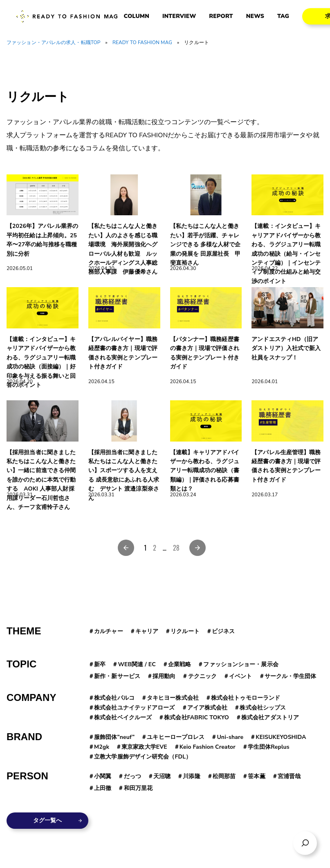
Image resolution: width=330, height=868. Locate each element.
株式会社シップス (263, 708)
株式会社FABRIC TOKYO (196, 717)
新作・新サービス (117, 676)
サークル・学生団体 (291, 676)
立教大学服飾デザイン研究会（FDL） (143, 757)
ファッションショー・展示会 (241, 664)
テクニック (203, 676)
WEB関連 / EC (137, 664)
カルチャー (109, 631)
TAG (283, 16)
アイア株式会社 (208, 708)
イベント (240, 676)
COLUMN (137, 16)
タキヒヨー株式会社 (173, 698)
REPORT (221, 16)
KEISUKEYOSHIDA (281, 737)
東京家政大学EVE (144, 747)
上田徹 (103, 788)
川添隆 (191, 776)
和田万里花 (138, 788)
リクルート (185, 631)
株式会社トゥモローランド (246, 698)
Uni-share (230, 737)
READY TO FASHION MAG (142, 42)
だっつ (132, 776)
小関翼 (103, 776)
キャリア (147, 631)
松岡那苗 (224, 776)
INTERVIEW (179, 16)
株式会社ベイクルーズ (123, 717)
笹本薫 (256, 776)
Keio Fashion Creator (208, 747)
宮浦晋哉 (289, 776)
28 (176, 548)
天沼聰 (162, 776)
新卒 (100, 664)
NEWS (255, 16)
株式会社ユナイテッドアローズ (134, 708)
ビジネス (223, 631)
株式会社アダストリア (270, 717)
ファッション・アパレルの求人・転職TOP (54, 42)
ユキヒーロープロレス (176, 737)
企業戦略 (180, 664)
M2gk (102, 747)
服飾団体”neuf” (114, 737)
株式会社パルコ (114, 698)
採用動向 (164, 676)
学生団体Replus (269, 747)
